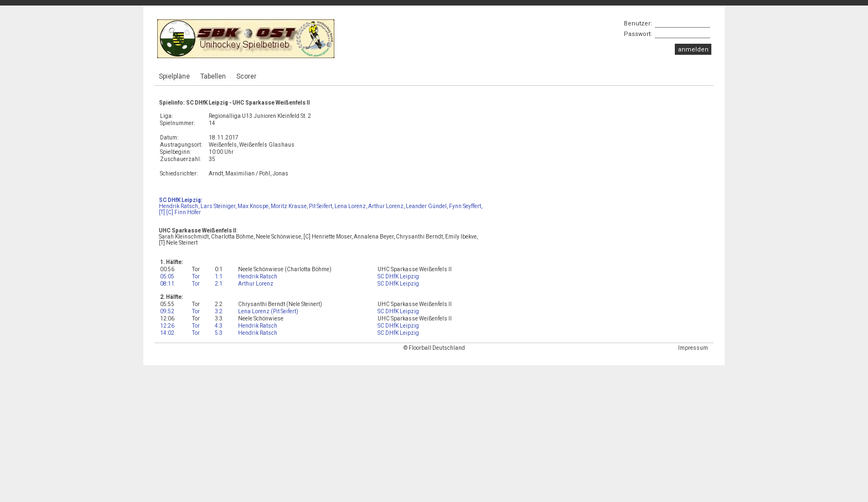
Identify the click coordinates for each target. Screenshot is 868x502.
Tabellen (213, 76)
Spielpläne (174, 76)
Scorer (246, 76)
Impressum (693, 348)
